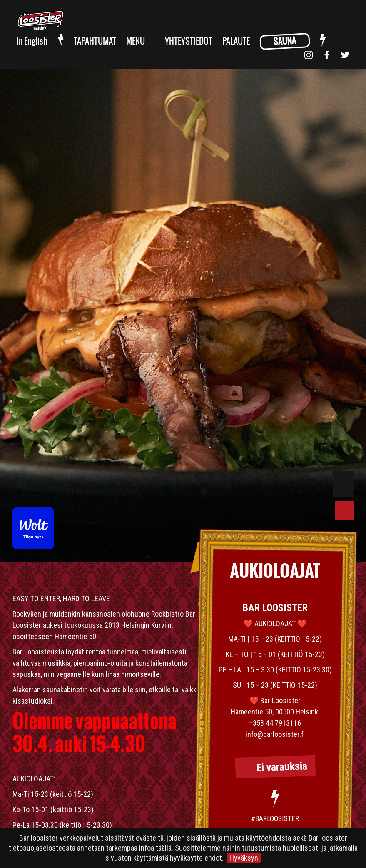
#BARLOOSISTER (275, 818)
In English (32, 41)
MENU (136, 41)
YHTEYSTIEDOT (189, 41)
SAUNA (285, 42)
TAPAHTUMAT (95, 41)
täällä (164, 848)
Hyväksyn (244, 858)
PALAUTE (236, 41)
